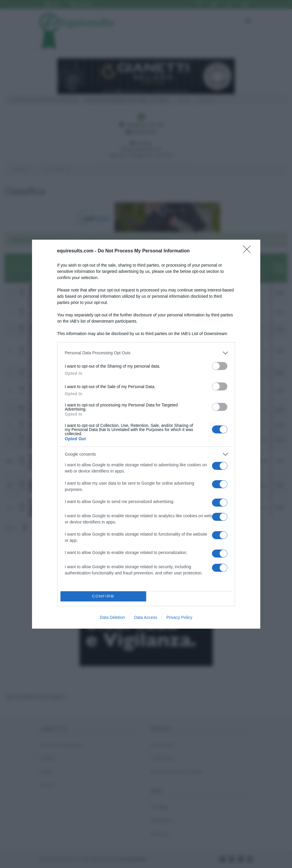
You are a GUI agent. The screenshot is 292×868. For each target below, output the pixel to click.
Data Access (146, 617)
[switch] (220, 366)
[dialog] (146, 434)
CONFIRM (103, 596)
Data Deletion (113, 617)
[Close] (249, 251)
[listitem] (146, 353)
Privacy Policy (179, 617)
